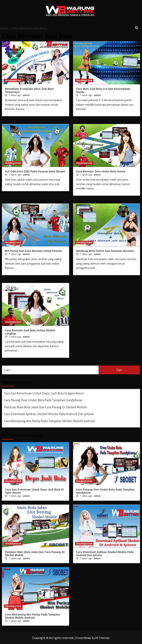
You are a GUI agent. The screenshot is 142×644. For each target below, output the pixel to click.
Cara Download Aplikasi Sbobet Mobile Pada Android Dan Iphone (49, 414)
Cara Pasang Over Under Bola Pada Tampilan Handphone (43, 400)
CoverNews (84, 638)
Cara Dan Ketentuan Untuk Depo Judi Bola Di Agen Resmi (44, 393)
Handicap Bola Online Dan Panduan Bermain (105, 251)
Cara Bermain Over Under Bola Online (101, 171)
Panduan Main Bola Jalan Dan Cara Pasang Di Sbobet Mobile (45, 407)
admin (26, 95)
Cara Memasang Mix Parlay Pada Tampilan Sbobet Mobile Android (49, 421)
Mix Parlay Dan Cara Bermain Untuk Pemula (33, 251)
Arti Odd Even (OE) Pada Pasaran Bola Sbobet (35, 171)
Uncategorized (13, 80)
